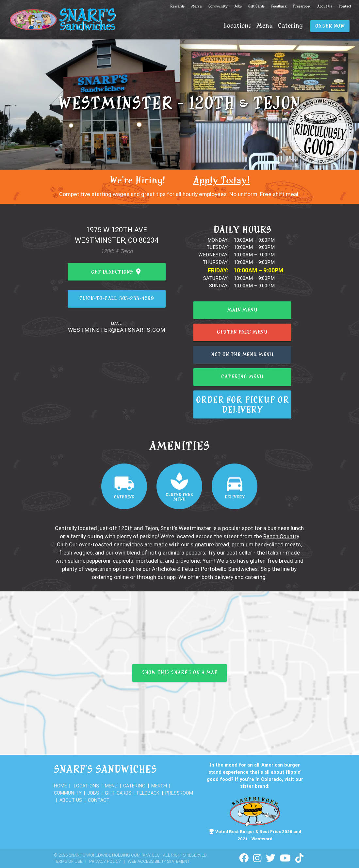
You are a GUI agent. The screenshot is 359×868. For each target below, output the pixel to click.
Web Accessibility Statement (159, 861)
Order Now (330, 26)
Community (218, 6)
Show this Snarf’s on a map (179, 673)
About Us (325, 6)
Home (60, 786)
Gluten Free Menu (242, 333)
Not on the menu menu (242, 355)
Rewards (177, 6)
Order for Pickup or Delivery (243, 406)
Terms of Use (68, 861)
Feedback (279, 6)
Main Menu (243, 310)
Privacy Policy (105, 861)
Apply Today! (221, 181)
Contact (345, 6)
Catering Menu (242, 377)
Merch (196, 6)
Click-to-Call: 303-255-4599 (117, 299)
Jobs (238, 6)
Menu (265, 26)
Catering (290, 26)
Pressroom (302, 6)
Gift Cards (256, 6)
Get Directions (117, 272)
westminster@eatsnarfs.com (117, 330)
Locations (237, 26)
